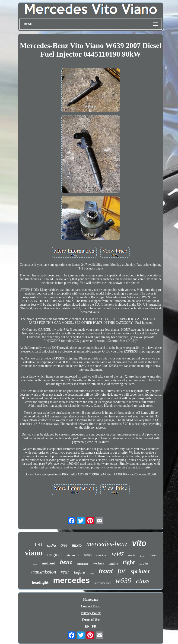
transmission (44, 572)
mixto (77, 545)
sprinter (140, 571)
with (92, 574)
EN (87, 626)
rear (65, 572)
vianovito (73, 555)
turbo (153, 555)
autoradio (83, 564)
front (106, 571)
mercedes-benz (107, 544)
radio (51, 546)
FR (94, 626)
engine (113, 564)
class (143, 581)
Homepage (91, 600)
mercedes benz (103, 583)
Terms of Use (91, 620)
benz (66, 562)
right (129, 562)
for (122, 571)
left (38, 545)
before (79, 572)
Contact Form (91, 606)
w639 (123, 580)
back (132, 555)
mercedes (72, 580)
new (35, 564)
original (54, 554)
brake (144, 563)
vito (139, 543)
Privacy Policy (91, 613)
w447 (118, 554)
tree (64, 545)
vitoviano (102, 555)
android (49, 563)
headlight (40, 582)
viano (34, 553)
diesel (142, 556)
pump (88, 555)
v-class (99, 563)
